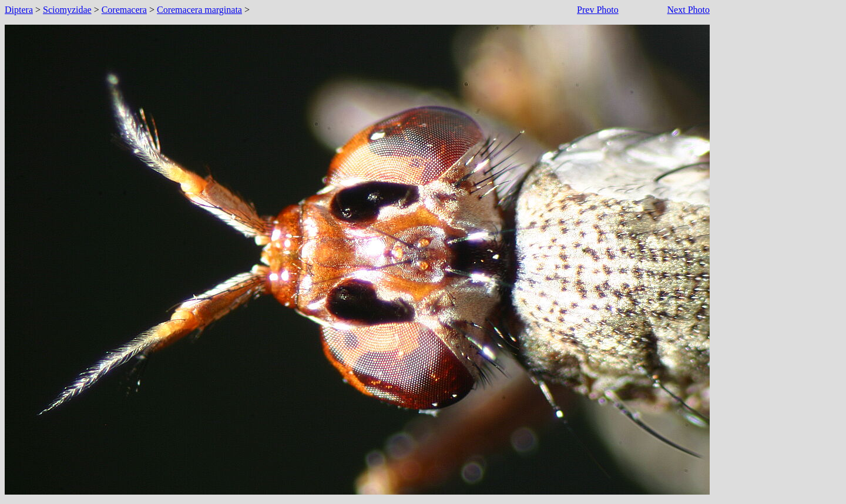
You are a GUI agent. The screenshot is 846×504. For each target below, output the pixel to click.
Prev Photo (598, 10)
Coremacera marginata (199, 10)
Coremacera (124, 10)
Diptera (19, 10)
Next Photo (689, 10)
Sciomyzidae (67, 10)
